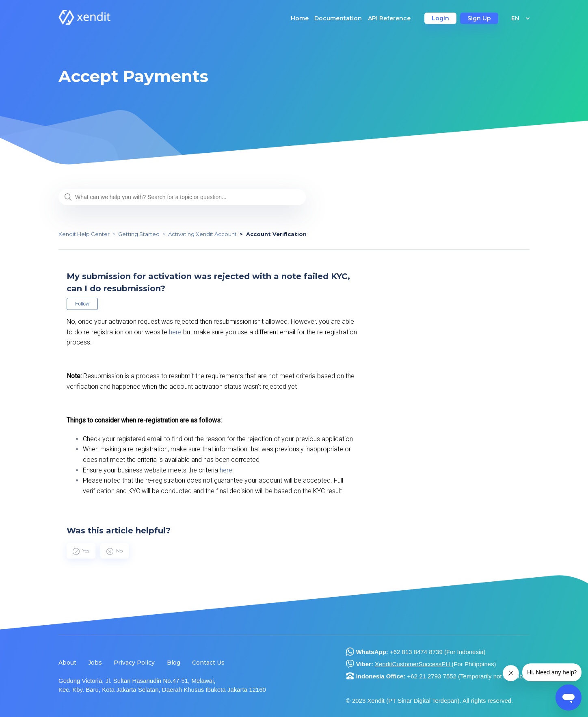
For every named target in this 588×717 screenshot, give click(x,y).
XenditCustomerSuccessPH (413, 664)
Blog (174, 663)
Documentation (338, 18)
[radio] (81, 551)
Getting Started (139, 234)
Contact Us (208, 663)
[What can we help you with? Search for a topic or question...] (182, 197)
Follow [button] (82, 304)
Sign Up (479, 18)
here (175, 332)
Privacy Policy (134, 663)
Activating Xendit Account (202, 234)
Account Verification (276, 234)
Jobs (95, 663)
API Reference (389, 18)
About (67, 663)
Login (440, 18)
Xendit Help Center (84, 234)
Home (300, 18)
